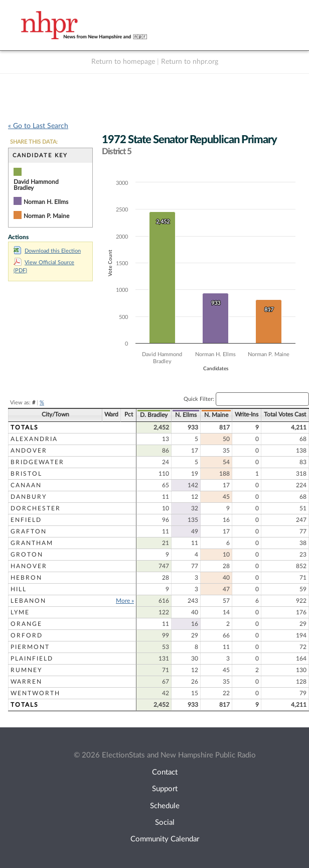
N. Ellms (186, 415)
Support (165, 789)
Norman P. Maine (46, 216)
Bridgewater (37, 462)
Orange (26, 624)
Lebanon (28, 601)
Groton (27, 555)
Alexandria (34, 439)
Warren (26, 682)
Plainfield (32, 659)
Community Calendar (165, 839)
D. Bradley (154, 415)
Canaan (26, 485)
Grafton (29, 531)
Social (165, 823)
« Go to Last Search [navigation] (38, 126)
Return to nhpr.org (190, 62)
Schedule (165, 806)
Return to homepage (123, 62)
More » (125, 601)
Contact (165, 772)
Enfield (26, 520)
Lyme (20, 612)
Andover (29, 451)
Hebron (26, 578)
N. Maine (216, 415)
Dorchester (36, 508)
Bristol (26, 474)
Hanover (29, 566)
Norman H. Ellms (46, 202)
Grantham (32, 543)
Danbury (29, 497)
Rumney (26, 670)
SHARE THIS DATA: (34, 142)
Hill (19, 589)
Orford (27, 635)
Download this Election (47, 251)
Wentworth (35, 693)
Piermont (30, 647)
